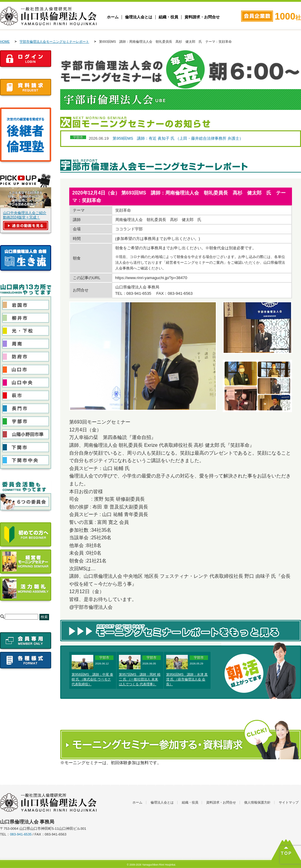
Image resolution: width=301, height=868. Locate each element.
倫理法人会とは (139, 17)
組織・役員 (168, 17)
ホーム (113, 17)
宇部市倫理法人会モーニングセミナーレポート (54, 42)
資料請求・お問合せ (202, 17)
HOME (5, 42)
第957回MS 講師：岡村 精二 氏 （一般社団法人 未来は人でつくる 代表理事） (140, 679)
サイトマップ (289, 802)
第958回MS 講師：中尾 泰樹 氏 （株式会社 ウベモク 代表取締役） (92, 679)
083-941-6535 (21, 834)
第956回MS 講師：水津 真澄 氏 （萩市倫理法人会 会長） (187, 679)
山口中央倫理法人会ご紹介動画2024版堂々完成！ (25, 215)
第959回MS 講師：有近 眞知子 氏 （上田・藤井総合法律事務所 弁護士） (178, 138)
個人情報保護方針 (257, 802)
